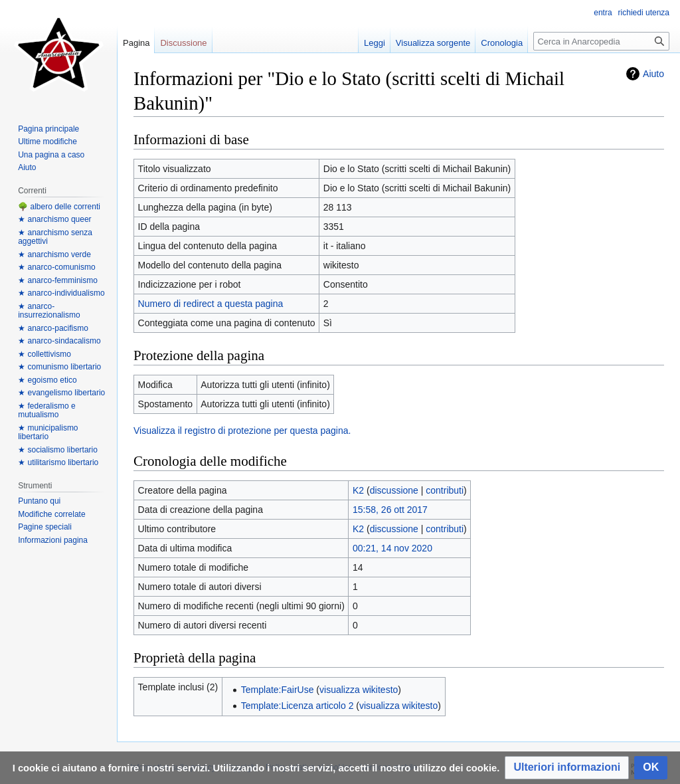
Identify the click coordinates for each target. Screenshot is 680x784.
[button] (567, 768)
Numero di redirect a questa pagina (211, 304)
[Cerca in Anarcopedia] (601, 41)
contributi (445, 490)
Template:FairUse (278, 690)
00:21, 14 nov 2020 (392, 548)
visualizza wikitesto (359, 690)
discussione (394, 490)
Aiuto (653, 74)
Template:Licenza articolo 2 (297, 706)
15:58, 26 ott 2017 (390, 510)
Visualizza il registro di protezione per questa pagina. (242, 431)
